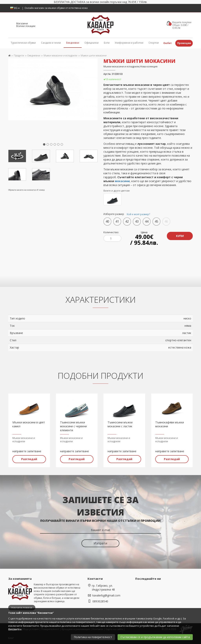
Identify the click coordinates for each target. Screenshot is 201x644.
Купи (180, 236)
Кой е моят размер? (138, 214)
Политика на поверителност (93, 637)
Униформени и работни (129, 43)
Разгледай (29, 459)
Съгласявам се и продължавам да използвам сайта (155, 637)
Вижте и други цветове (117, 191)
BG (15, 8)
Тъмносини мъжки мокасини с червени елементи (73, 426)
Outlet (167, 43)
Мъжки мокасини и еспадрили (60, 56)
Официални (91, 43)
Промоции (184, 43)
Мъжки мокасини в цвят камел (29, 424)
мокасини (122, 181)
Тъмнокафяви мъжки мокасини (170, 424)
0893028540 (100, 601)
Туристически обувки (23, 43)
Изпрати (100, 543)
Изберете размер (127, 214)
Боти (107, 43)
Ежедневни (73, 43)
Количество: (111, 232)
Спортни (154, 43)
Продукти (19, 56)
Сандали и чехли (51, 43)
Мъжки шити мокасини (94, 56)
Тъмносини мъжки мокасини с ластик (120, 424)
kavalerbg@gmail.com (106, 595)
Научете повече (22, 608)
